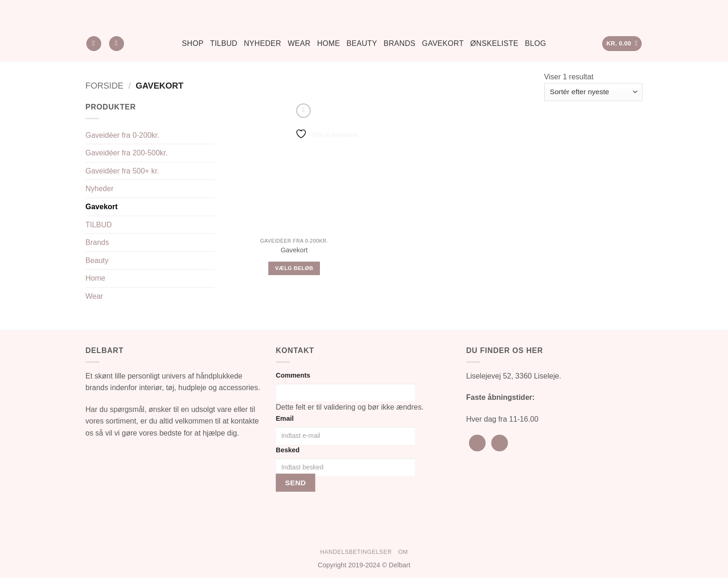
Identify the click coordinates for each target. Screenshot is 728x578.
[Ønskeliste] (117, 44)
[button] (622, 44)
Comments (293, 375)
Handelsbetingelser (356, 552)
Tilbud (224, 43)
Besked (288, 450)
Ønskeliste (494, 43)
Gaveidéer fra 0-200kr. (122, 135)
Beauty (362, 43)
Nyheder (262, 43)
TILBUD (99, 225)
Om (403, 552)
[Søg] (94, 44)
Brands (400, 43)
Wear (299, 43)
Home (328, 43)
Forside (104, 86)
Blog (536, 43)
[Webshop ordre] (593, 92)
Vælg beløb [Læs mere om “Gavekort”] (294, 268)
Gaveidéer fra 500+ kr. (122, 171)
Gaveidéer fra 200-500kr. (127, 153)
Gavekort (443, 43)
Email (285, 418)
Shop (193, 43)
